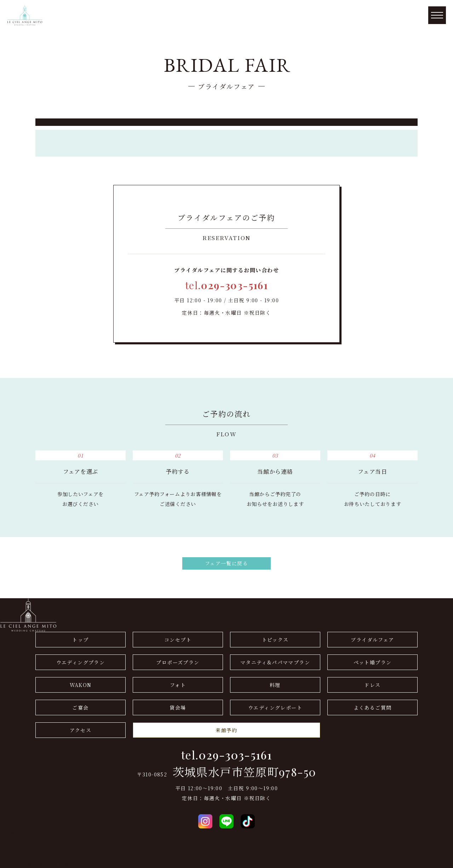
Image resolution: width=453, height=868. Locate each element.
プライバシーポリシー (27, 853)
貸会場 (178, 707)
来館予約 (226, 730)
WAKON (81, 685)
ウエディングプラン (81, 662)
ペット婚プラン (373, 662)
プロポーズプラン (178, 662)
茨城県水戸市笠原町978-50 (245, 772)
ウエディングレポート (275, 707)
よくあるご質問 (373, 707)
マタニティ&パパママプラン (275, 662)
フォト (178, 685)
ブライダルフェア (372, 640)
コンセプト (178, 640)
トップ (80, 640)
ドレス (372, 685)
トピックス (275, 640)
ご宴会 (80, 707)
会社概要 (11, 833)
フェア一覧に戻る (226, 563)
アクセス (81, 730)
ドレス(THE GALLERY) (30, 843)
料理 (275, 685)
